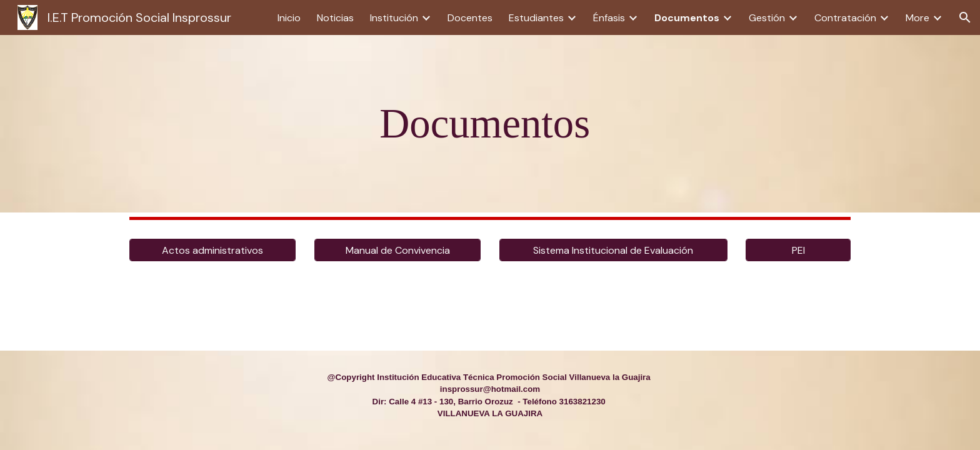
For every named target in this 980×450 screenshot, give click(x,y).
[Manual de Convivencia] (397, 250)
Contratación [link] (845, 18)
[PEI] (798, 250)
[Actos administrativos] (212, 250)
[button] (965, 17)
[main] (490, 124)
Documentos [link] (687, 18)
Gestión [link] (767, 18)
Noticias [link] (335, 18)
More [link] (917, 18)
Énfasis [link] (609, 18)
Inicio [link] (289, 18)
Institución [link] (394, 18)
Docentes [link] (470, 18)
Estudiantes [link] (536, 18)
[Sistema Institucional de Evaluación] (613, 250)
